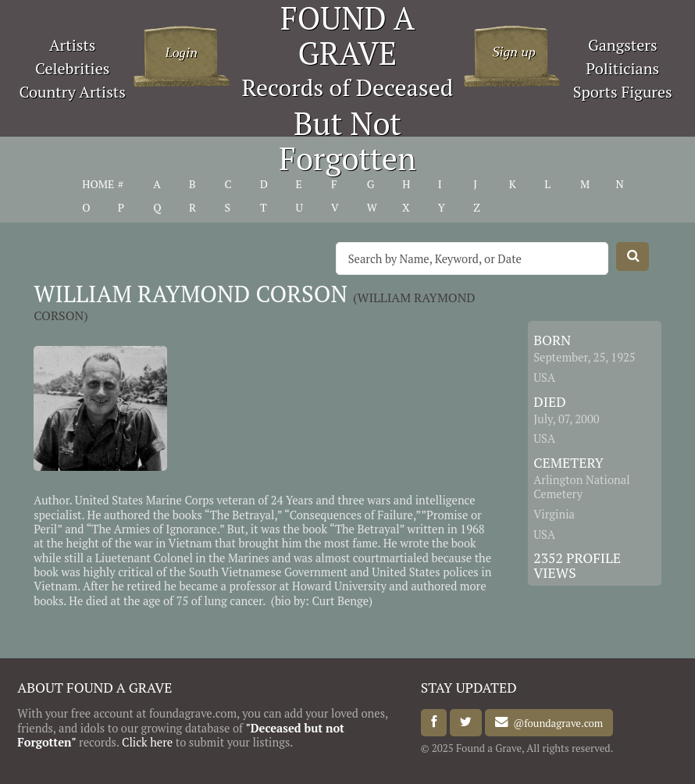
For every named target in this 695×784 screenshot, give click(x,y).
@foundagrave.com (556, 722)
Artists (73, 45)
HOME (98, 184)
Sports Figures (623, 92)
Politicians (622, 68)
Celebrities (72, 68)
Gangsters (623, 45)
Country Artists (73, 92)
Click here (147, 742)
